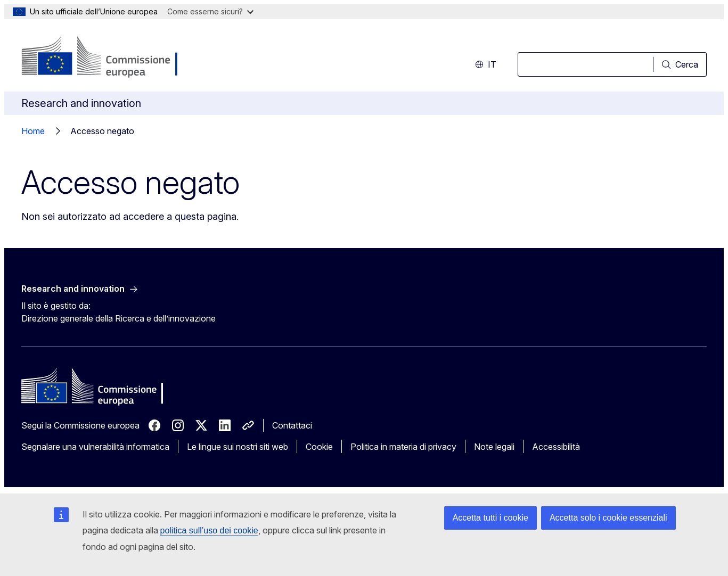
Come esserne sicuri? (210, 11)
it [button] (486, 64)
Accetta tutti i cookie (490, 518)
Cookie (319, 447)
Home (33, 131)
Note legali (494, 447)
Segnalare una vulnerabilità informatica (95, 447)
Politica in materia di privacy (403, 447)
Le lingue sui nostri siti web (238, 447)
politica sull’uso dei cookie (209, 530)
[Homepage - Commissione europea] (106, 57)
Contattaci (292, 425)
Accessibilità (556, 447)
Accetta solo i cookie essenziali (608, 518)
